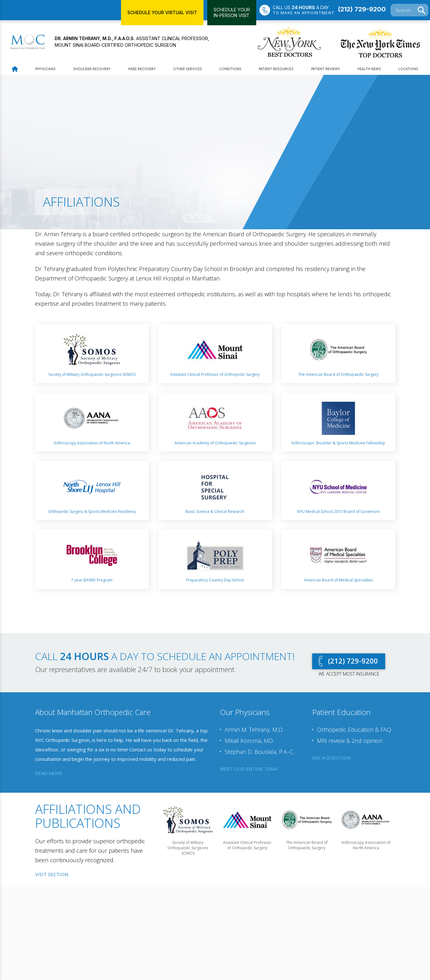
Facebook (91, 943)
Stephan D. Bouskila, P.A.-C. (259, 753)
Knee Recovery (142, 70)
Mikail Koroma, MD (249, 742)
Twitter (82, 943)
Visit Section (52, 876)
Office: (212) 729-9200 (164, 929)
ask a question (331, 759)
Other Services (188, 70)
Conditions (230, 70)
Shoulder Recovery (92, 70)
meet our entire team (248, 770)
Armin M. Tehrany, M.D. (254, 731)
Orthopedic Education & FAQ (354, 731)
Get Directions (158, 936)
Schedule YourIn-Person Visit (232, 12)
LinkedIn (100, 943)
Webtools (81, 929)
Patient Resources (276, 70)
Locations (408, 70)
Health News (369, 70)
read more (49, 775)
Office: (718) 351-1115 (242, 929)
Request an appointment (338, 912)
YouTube (109, 943)
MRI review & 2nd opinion (350, 742)
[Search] (422, 10)
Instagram (118, 943)
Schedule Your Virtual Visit (162, 12)
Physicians (45, 70)
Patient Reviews (326, 70)
